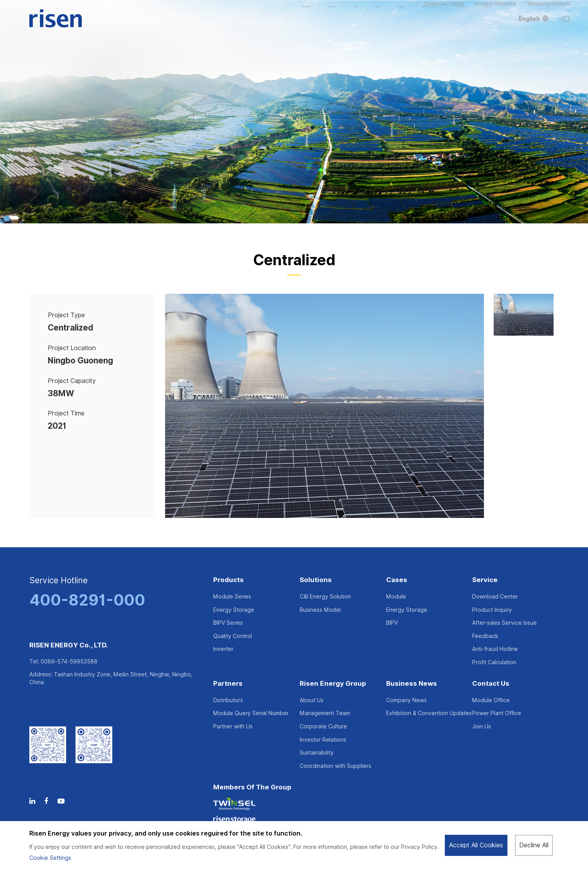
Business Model (320, 610)
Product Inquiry (492, 610)
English (534, 31)
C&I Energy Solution (325, 597)
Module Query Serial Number (251, 713)
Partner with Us (233, 726)
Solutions (316, 580)
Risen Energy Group (333, 684)
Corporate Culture (323, 726)
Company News (406, 700)
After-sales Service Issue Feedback (504, 629)
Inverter (223, 649)
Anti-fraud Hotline (495, 649)
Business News (412, 684)
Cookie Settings (50, 858)
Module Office (491, 700)
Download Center (444, 10)
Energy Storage (234, 610)
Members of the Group (252, 787)
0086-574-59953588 (69, 661)
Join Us (482, 726)
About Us (312, 700)
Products (228, 580)
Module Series (232, 597)
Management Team (325, 713)
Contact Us (491, 684)
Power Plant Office (497, 713)
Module (396, 597)
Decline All (533, 845)
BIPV (392, 623)
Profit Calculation (494, 662)
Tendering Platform (549, 10)
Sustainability (317, 753)
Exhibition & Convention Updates (429, 713)
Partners (228, 684)
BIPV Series (228, 623)
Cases (397, 580)
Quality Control (233, 636)
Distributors (228, 700)
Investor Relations (495, 10)
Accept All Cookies (476, 845)
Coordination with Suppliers (335, 766)
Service (485, 580)
